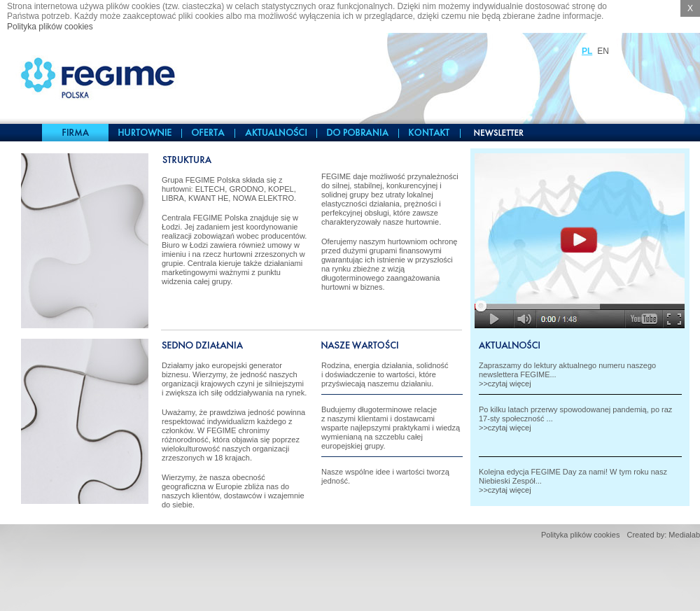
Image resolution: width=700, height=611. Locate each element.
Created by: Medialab (663, 535)
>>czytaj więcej (505, 384)
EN (603, 51)
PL (587, 51)
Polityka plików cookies (50, 27)
